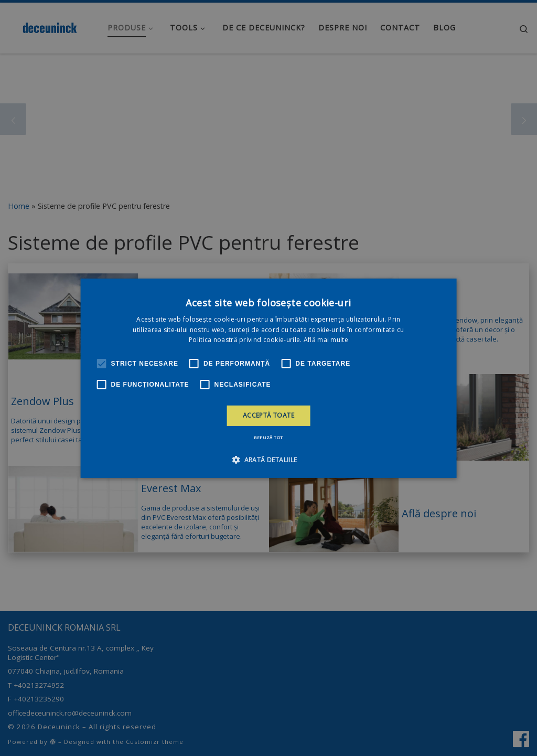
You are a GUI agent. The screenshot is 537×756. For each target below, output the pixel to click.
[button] (268, 460)
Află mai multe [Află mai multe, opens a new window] (326, 340)
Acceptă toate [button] (268, 415)
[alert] (268, 378)
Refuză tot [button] (268, 437)
